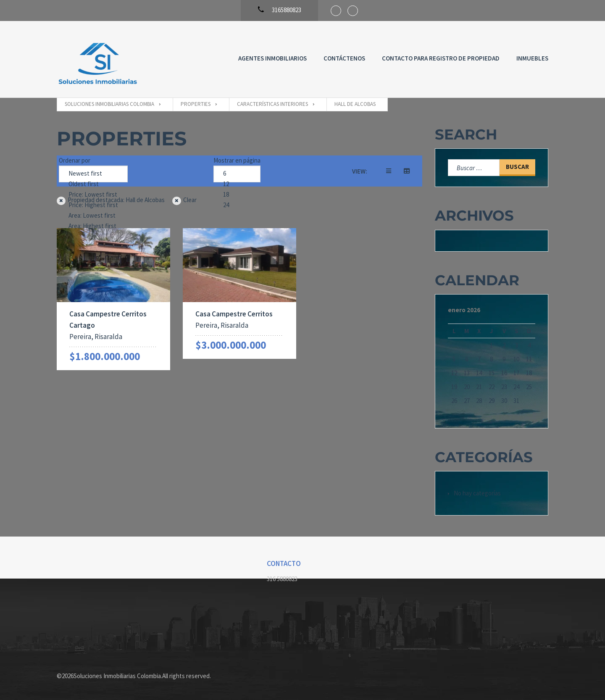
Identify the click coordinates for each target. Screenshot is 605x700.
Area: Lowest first (93, 216)
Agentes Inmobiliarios (272, 58)
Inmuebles (532, 58)
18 (237, 195)
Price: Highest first (93, 205)
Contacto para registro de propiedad (441, 58)
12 (237, 184)
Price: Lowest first (93, 195)
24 (237, 205)
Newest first (93, 174)
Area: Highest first (93, 226)
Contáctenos (344, 58)
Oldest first (93, 184)
